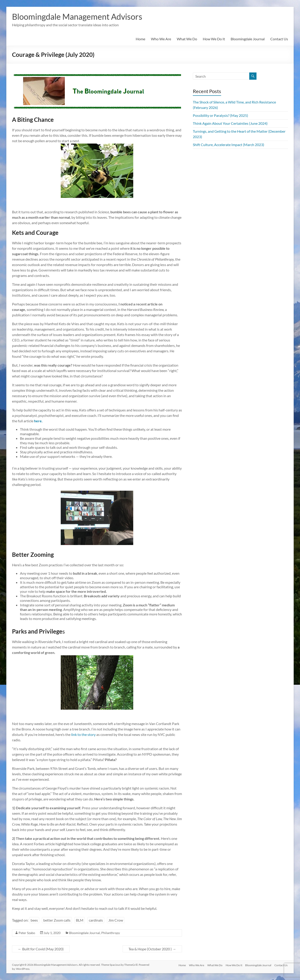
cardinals (96, 920)
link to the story (83, 734)
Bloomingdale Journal (248, 39)
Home (140, 39)
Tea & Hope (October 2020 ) (152, 949)
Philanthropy (111, 933)
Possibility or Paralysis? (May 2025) (220, 115)
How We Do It (214, 39)
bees (34, 920)
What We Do (187, 39)
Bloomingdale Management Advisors (77, 17)
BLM (80, 920)
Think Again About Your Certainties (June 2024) (230, 123)
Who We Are (161, 39)
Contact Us (279, 39)
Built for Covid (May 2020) (41, 949)
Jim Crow (116, 920)
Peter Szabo (27, 933)
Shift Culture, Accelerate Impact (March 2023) (229, 145)
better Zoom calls (57, 920)
